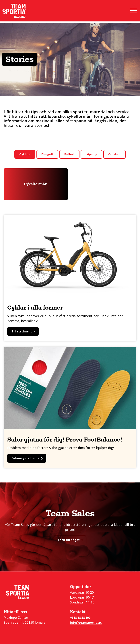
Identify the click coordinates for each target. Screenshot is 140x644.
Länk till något (70, 540)
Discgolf (47, 154)
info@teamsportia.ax (86, 623)
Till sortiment (23, 331)
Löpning (91, 154)
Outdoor (114, 154)
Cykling (25, 154)
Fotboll (69, 154)
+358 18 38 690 (80, 618)
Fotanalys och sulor (27, 458)
